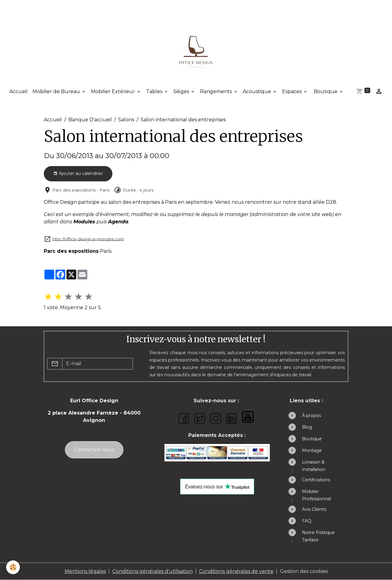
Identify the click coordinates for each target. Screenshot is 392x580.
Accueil (19, 91)
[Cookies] (13, 567)
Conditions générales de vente (236, 571)
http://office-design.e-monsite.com (88, 239)
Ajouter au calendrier (78, 174)
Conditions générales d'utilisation (153, 571)
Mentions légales (85, 571)
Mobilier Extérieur (114, 91)
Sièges (182, 91)
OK (136, 364)
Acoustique (258, 91)
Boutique (326, 91)
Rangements (217, 91)
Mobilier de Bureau (57, 91)
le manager (234, 214)
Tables (155, 91)
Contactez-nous (94, 450)
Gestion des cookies (304, 571)
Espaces (292, 91)
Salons (126, 120)
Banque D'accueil (90, 120)
